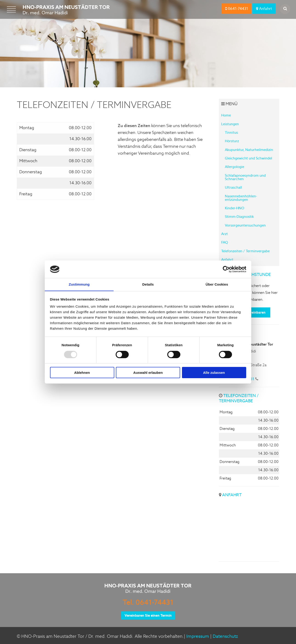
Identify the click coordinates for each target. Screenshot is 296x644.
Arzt (225, 234)
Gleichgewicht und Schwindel (249, 158)
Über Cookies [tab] (217, 284)
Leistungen (230, 124)
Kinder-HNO (235, 208)
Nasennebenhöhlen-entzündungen (241, 198)
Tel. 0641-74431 (148, 602)
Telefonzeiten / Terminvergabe (245, 251)
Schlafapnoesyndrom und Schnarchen (245, 177)
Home (226, 115)
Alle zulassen (214, 373)
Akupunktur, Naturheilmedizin (249, 150)
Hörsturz (232, 141)
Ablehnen (82, 373)
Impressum (198, 636)
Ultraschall (233, 187)
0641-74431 (237, 9)
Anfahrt (264, 9)
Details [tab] (148, 284)
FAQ (225, 242)
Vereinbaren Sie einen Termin (148, 615)
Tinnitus (231, 132)
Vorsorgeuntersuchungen (245, 225)
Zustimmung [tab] (79, 284)
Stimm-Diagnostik (239, 217)
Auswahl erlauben (148, 373)
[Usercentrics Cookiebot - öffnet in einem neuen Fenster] (226, 269)
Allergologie (235, 167)
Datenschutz (225, 636)
